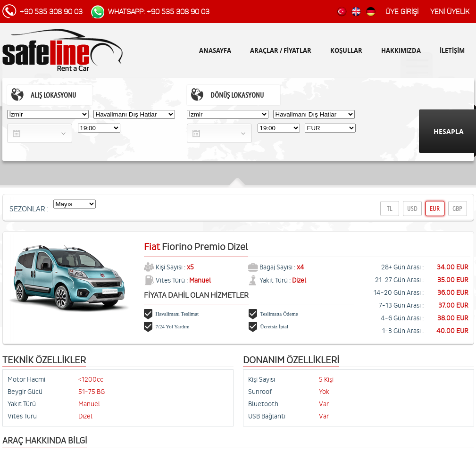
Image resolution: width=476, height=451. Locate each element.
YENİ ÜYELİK (450, 12)
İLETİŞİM (452, 50)
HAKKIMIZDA (401, 50)
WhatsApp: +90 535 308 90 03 (159, 12)
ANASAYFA (215, 50)
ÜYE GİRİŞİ (402, 12)
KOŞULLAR (346, 50)
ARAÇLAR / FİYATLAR (281, 50)
